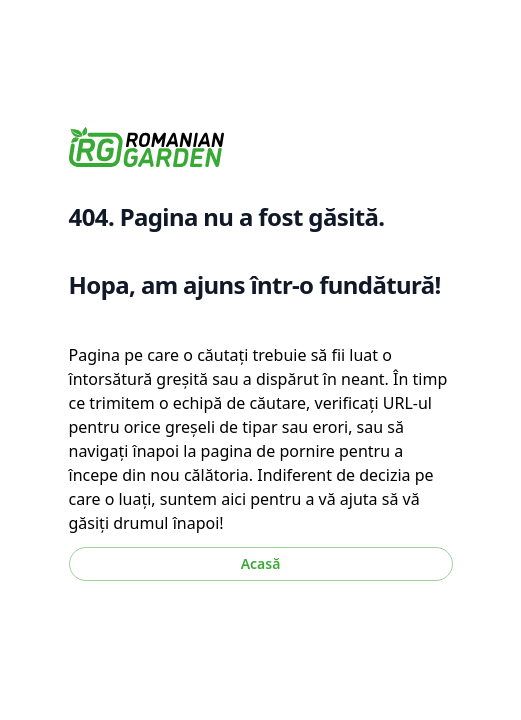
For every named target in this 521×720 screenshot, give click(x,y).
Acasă (261, 563)
